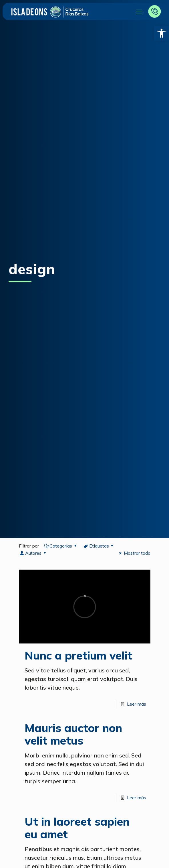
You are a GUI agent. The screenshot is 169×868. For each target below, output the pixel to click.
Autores (33, 553)
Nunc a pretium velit (78, 655)
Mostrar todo (134, 553)
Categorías (61, 546)
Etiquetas (99, 546)
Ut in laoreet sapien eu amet (77, 828)
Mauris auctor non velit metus (73, 734)
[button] (162, 33)
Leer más (137, 704)
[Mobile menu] (139, 11)
